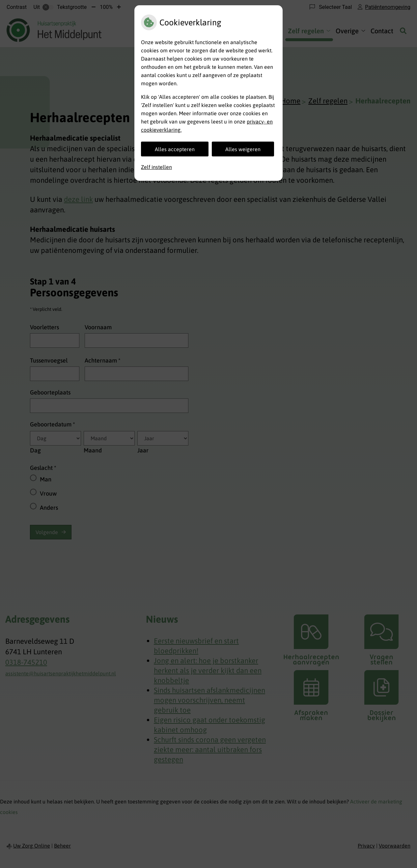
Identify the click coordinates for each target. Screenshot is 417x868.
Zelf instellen (156, 167)
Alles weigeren (243, 149)
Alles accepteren (175, 149)
